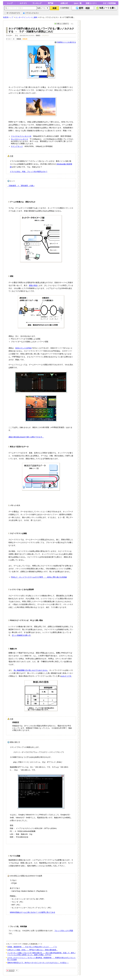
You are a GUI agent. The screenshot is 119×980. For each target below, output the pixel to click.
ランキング (37, 3)
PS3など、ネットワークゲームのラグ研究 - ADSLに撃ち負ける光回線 (39, 577)
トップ (10, 3)
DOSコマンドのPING (23, 348)
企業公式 (64, 3)
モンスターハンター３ (19, 139)
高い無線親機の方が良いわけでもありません (31, 670)
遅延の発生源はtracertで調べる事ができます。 (26, 437)
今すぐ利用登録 (109, 3)
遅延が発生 (33, 285)
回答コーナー (91, 3)
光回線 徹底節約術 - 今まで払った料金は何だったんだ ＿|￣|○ (32, 947)
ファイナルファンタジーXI (21, 136)
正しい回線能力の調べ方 (21, 635)
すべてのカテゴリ (12, 13)
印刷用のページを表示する (66, 42)
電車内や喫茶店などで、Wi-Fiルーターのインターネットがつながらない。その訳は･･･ (38, 963)
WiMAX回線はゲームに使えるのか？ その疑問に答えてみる (32, 912)
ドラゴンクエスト (31, 13)
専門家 (51, 3)
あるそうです (66, 676)
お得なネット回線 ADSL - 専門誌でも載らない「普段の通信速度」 (32, 950)
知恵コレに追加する (62, 24)
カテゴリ (23, 3)
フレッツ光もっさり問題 (64, 931)
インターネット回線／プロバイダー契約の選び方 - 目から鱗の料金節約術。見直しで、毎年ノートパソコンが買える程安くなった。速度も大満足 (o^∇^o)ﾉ (41, 954)
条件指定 (66, 8)
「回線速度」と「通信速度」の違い (21, 186)
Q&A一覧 (78, 3)
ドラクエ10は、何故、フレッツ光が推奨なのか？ (29, 172)
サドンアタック (17, 146)
